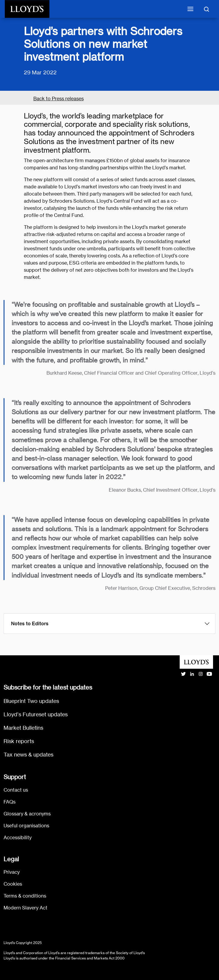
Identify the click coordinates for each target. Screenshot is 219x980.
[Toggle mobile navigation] (190, 9)
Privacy (12, 872)
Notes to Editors (30, 624)
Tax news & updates (28, 755)
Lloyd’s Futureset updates (36, 714)
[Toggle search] (206, 9)
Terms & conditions (25, 896)
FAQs (10, 802)
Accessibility (18, 838)
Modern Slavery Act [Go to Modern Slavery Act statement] (25, 908)
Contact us (16, 790)
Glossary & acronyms (27, 814)
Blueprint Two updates (31, 701)
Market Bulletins (23, 728)
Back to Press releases (59, 99)
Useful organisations (26, 826)
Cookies (13, 884)
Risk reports (19, 741)
